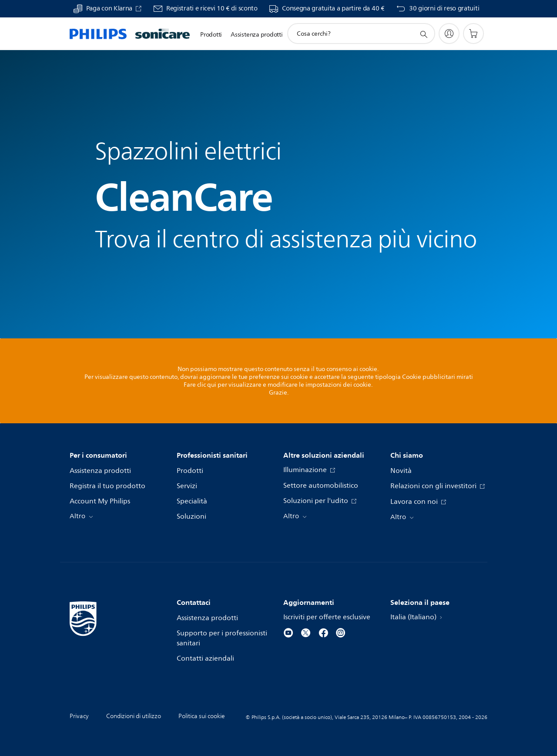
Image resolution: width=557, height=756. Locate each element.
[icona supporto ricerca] (423, 34)
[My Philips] (449, 34)
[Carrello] (473, 34)
